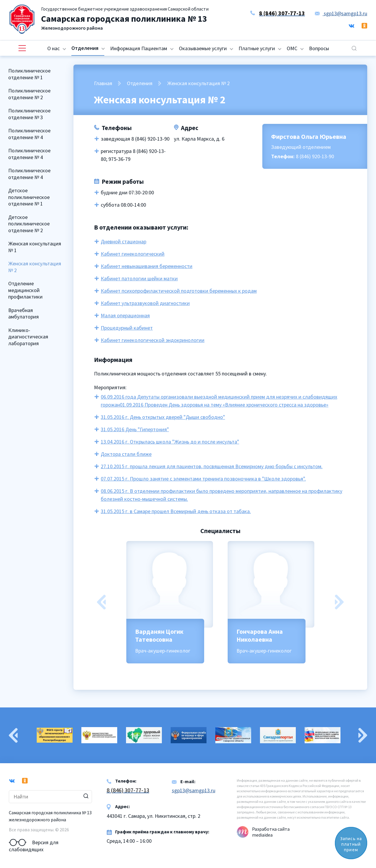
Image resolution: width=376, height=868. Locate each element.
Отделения (85, 48)
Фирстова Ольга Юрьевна (309, 136)
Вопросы (319, 48)
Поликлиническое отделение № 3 (29, 114)
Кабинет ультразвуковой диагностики (145, 303)
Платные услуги (257, 48)
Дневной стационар (124, 241)
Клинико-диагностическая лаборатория (28, 337)
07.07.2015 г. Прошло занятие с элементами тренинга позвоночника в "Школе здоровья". (203, 479)
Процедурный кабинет (127, 328)
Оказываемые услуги (203, 48)
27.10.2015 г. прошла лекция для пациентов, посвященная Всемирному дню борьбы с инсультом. (212, 466)
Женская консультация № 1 (35, 247)
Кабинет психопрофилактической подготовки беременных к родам (179, 291)
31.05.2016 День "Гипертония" (135, 429)
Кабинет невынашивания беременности (147, 266)
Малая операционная (125, 315)
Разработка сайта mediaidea (271, 832)
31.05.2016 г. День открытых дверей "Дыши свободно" (163, 417)
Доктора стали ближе (126, 454)
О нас (53, 48)
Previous (101, 602)
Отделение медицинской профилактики (25, 290)
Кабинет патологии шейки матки (139, 278)
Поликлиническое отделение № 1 (29, 74)
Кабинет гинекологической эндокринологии (153, 340)
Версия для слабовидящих (34, 842)
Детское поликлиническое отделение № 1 (29, 197)
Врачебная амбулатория (23, 314)
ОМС (292, 48)
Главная (103, 83)
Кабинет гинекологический (133, 254)
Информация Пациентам (139, 48)
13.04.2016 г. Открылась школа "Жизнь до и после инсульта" (170, 442)
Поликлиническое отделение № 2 (29, 94)
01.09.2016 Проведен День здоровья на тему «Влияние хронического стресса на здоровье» (224, 405)
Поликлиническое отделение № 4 (29, 134)
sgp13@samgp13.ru (341, 13)
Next (339, 602)
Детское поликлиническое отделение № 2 (29, 224)
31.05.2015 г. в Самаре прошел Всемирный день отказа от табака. (176, 511)
